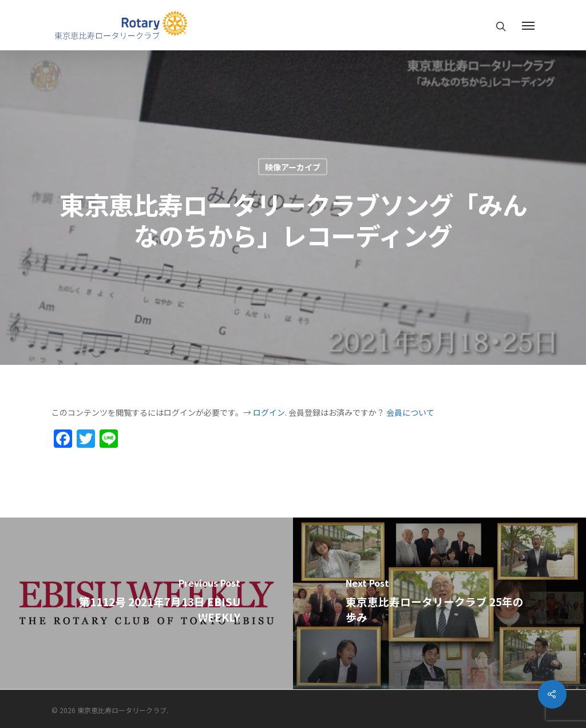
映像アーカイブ (293, 167)
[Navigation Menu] (528, 25)
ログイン (269, 412)
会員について (410, 412)
